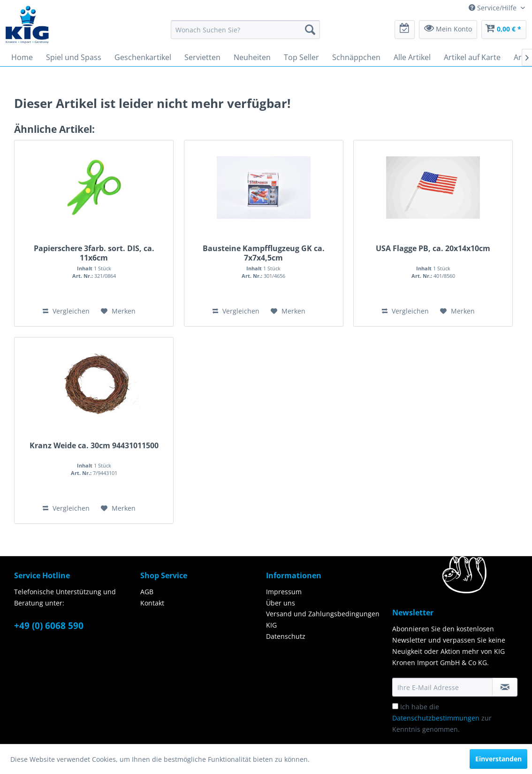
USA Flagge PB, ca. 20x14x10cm (433, 249)
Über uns (281, 603)
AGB (147, 592)
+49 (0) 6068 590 (49, 626)
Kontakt (152, 603)
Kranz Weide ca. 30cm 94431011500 (94, 446)
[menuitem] (245, 30)
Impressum (284, 592)
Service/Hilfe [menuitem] (494, 8)
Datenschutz (286, 636)
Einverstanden (498, 759)
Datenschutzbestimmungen (436, 718)
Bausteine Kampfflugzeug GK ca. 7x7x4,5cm (264, 253)
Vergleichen (66, 311)
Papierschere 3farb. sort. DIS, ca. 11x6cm (94, 253)
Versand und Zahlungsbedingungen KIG (323, 619)
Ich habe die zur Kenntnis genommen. (442, 718)
